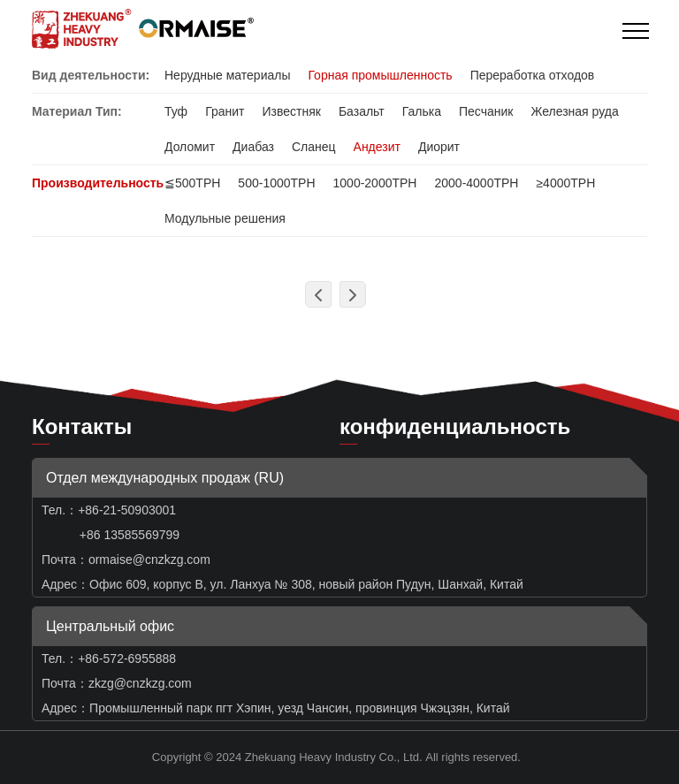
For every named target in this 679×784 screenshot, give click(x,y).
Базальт (362, 111)
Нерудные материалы (227, 75)
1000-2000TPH (375, 183)
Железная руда (574, 111)
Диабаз (253, 147)
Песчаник (486, 111)
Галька (422, 111)
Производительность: (100, 183)
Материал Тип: (77, 111)
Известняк (291, 111)
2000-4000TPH (476, 183)
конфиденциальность (455, 426)
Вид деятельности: (91, 75)
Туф (176, 111)
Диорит (439, 147)
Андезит (377, 147)
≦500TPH (192, 183)
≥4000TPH (565, 183)
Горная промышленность (380, 75)
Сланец (314, 147)
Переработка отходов (533, 75)
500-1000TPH (276, 183)
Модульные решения (225, 218)
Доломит (190, 147)
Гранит (225, 111)
